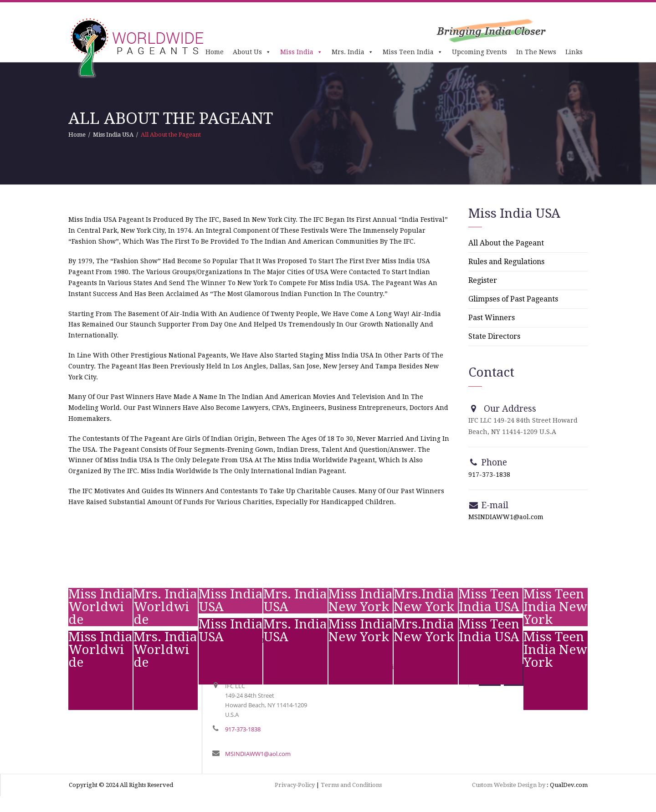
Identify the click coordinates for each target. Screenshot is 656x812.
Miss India (301, 52)
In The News (536, 52)
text (140, 678)
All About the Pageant (506, 243)
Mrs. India (353, 52)
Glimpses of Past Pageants (513, 299)
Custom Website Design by (509, 785)
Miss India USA (113, 135)
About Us (252, 52)
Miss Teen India (413, 52)
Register (483, 280)
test (74, 678)
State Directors (494, 336)
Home (215, 52)
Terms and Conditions (351, 785)
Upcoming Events (479, 52)
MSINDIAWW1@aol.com (506, 517)
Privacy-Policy (295, 785)
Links (574, 52)
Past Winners (492, 318)
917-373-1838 (489, 475)
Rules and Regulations (506, 262)
